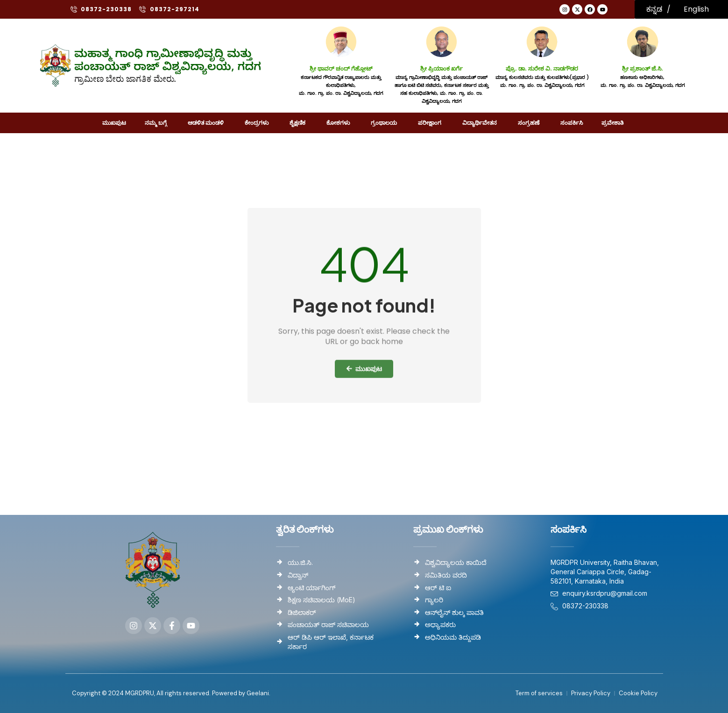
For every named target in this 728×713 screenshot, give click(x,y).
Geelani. (258, 693)
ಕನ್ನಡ (654, 9)
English (696, 9)
